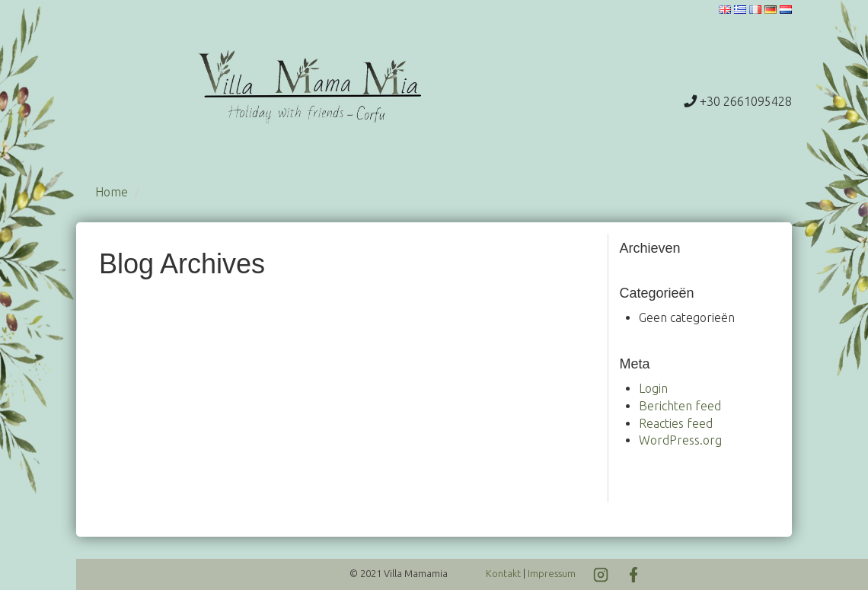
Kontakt (503, 573)
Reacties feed (676, 423)
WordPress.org (680, 440)
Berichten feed (680, 406)
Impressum (552, 573)
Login (653, 388)
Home (112, 192)
